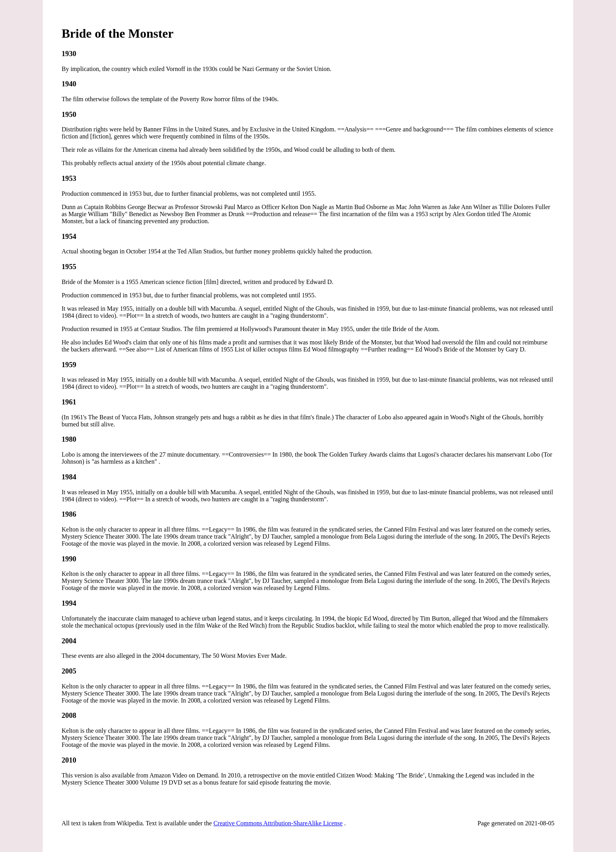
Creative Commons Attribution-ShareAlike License (278, 823)
